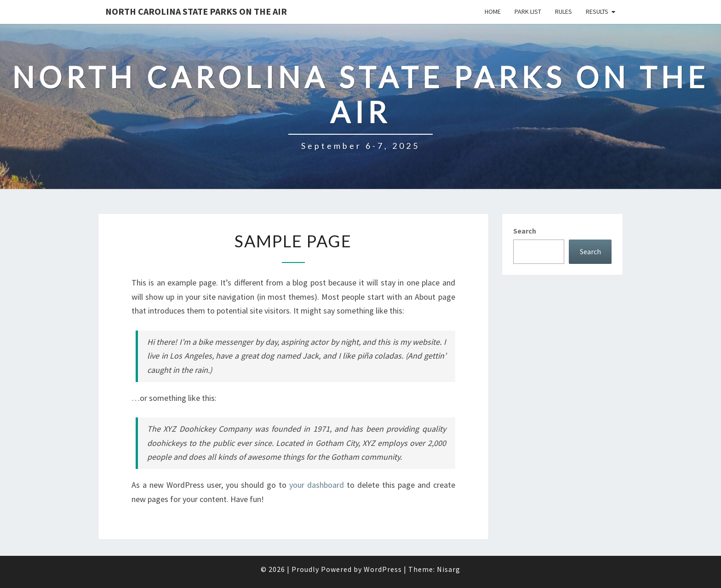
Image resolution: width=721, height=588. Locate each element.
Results (597, 11)
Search (525, 231)
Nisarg (449, 569)
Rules (564, 11)
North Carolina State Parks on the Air (196, 11)
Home (493, 11)
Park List (528, 11)
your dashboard (317, 485)
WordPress (383, 569)
